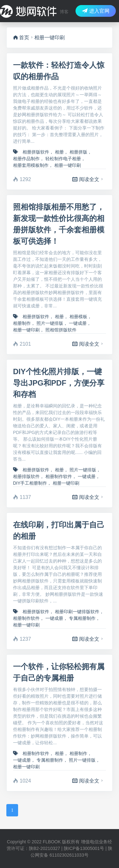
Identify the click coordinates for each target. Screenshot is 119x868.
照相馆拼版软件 (61, 330)
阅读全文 (88, 179)
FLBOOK (52, 842)
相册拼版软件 (36, 152)
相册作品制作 (26, 159)
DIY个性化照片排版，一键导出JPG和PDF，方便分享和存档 (59, 383)
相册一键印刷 (68, 165)
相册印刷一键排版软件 (77, 612)
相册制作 (22, 323)
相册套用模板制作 (31, 165)
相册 (59, 152)
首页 (21, 38)
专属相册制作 (82, 618)
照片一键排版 (50, 323)
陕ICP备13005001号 (84, 848)
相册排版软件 (26, 476)
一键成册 (78, 323)
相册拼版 (78, 152)
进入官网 (96, 11)
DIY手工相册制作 (30, 483)
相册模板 (78, 317)
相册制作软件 (59, 476)
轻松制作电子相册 (63, 159)
